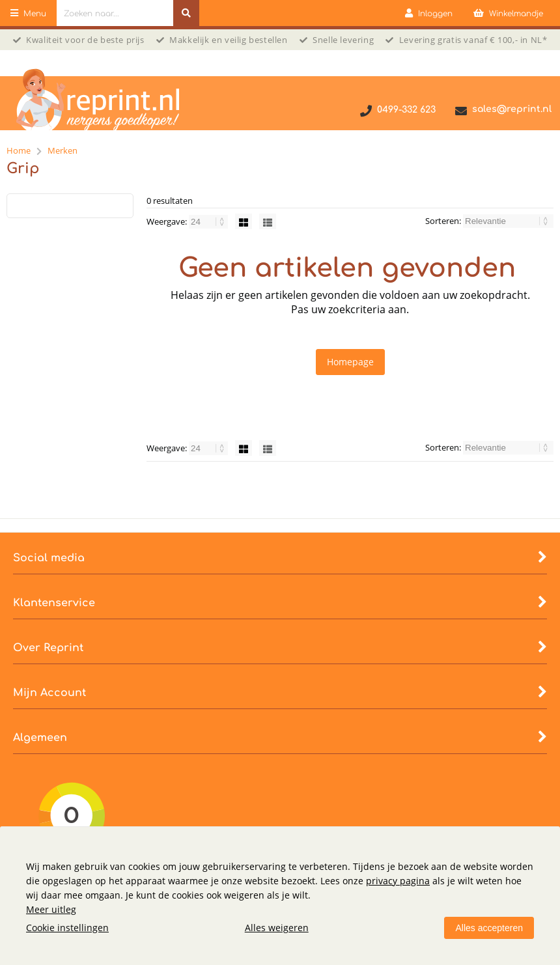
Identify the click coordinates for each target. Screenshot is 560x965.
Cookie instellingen (67, 928)
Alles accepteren (489, 928)
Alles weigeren (277, 928)
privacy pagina (398, 881)
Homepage (350, 362)
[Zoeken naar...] (186, 13)
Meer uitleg (51, 909)
